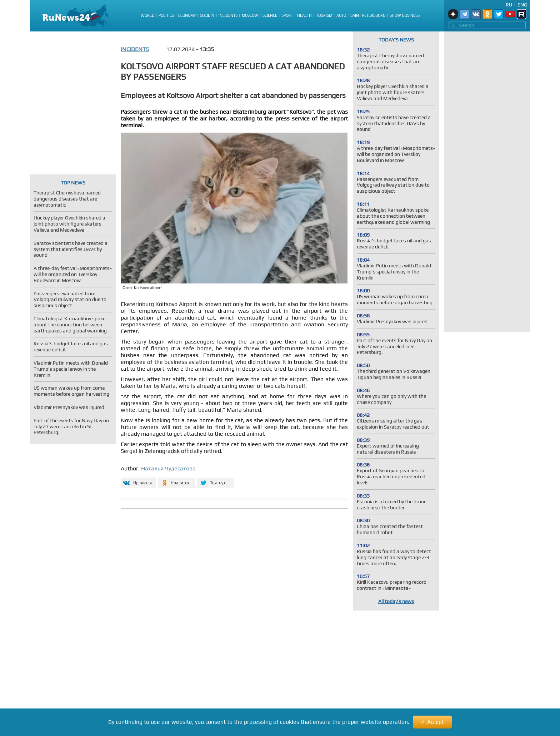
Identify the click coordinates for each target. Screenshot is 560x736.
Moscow (250, 15)
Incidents (228, 15)
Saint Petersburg (368, 15)
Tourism (324, 15)
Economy (187, 15)
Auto (341, 15)
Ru (509, 5)
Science (270, 15)
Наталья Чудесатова (168, 468)
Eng (522, 5)
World (147, 15)
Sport (287, 15)
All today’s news (396, 601)
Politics (166, 15)
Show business (405, 15)
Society (207, 15)
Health (304, 15)
